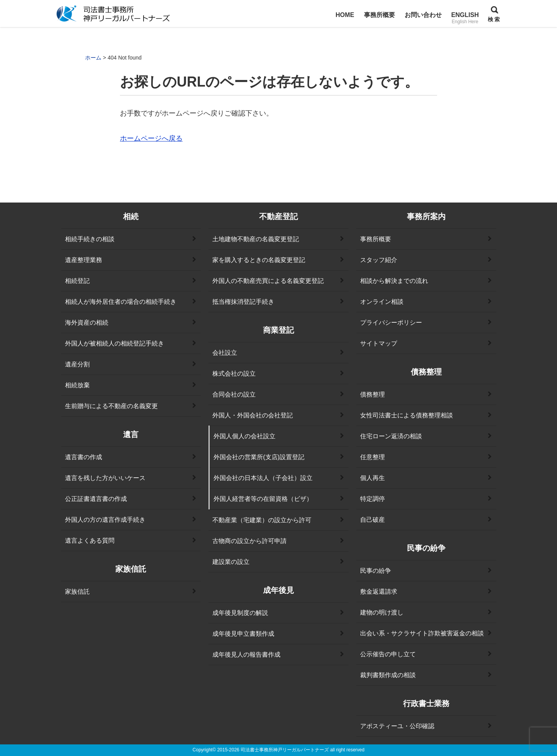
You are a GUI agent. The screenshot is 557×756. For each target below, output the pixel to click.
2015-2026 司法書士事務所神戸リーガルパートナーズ (273, 750)
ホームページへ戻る (151, 138)
